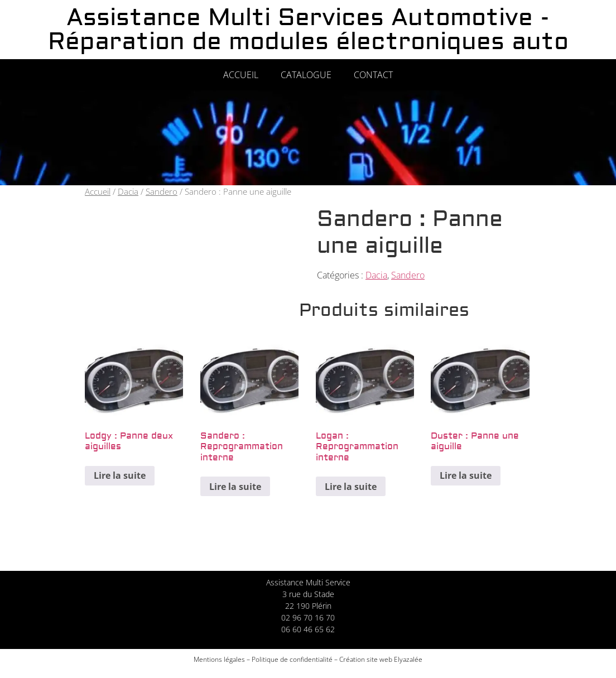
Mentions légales (219, 659)
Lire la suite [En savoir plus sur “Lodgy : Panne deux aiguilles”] (120, 475)
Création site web (366, 659)
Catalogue (306, 75)
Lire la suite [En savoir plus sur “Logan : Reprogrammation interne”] (351, 487)
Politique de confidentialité (292, 659)
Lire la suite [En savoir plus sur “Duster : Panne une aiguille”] (466, 475)
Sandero (162, 191)
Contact (373, 75)
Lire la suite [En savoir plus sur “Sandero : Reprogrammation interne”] (235, 487)
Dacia (128, 191)
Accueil (241, 75)
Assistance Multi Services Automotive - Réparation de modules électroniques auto (308, 30)
